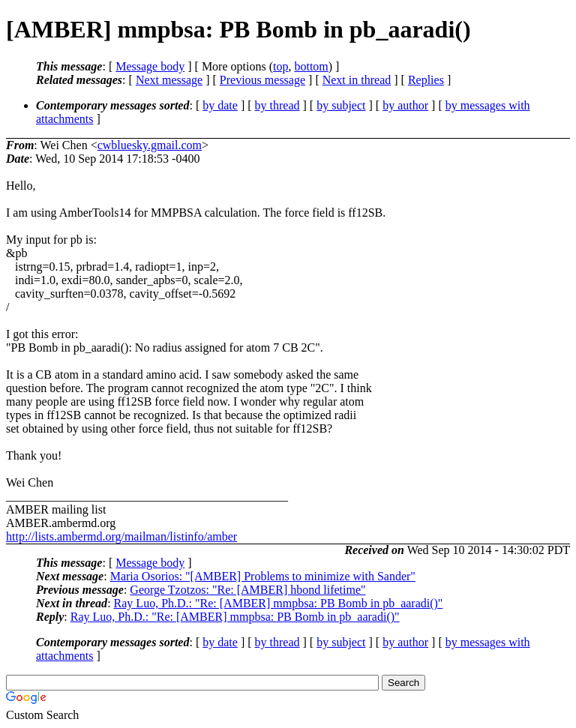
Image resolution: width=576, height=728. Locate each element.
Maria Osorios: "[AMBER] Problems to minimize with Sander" (263, 576)
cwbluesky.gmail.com (150, 145)
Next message (169, 80)
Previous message (262, 80)
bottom (311, 66)
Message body (150, 66)
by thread (277, 105)
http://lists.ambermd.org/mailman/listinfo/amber (121, 536)
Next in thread (357, 80)
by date (220, 105)
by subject (341, 105)
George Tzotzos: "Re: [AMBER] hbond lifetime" (247, 590)
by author (405, 105)
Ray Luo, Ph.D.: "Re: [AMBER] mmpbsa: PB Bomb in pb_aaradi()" (279, 603)
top (280, 66)
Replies (426, 80)
